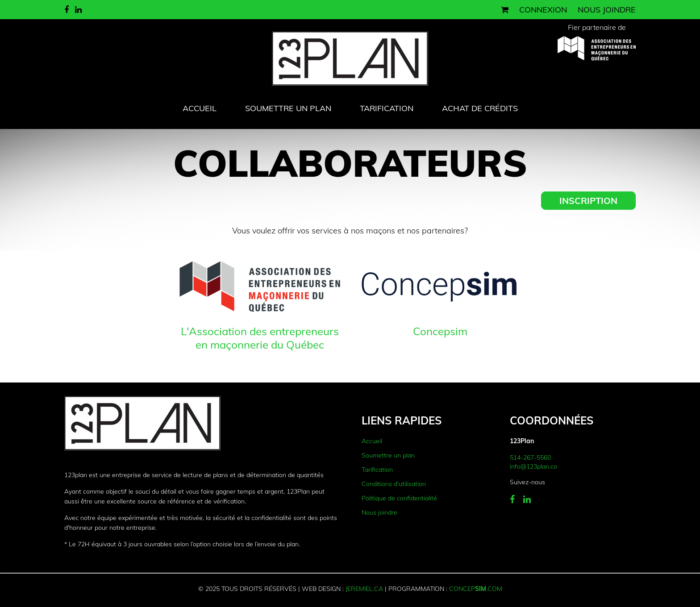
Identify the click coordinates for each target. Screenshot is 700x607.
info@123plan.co (533, 466)
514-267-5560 (530, 457)
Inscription (588, 201)
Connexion (543, 10)
